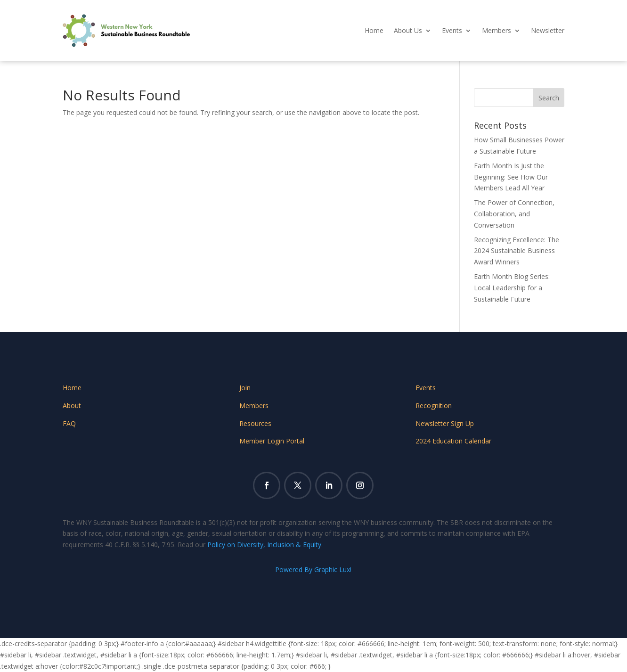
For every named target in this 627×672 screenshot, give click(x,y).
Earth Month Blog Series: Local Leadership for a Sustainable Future (512, 288)
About (72, 406)
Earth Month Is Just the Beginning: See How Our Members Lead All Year (511, 177)
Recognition (434, 406)
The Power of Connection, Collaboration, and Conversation (514, 214)
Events (452, 30)
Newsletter (548, 30)
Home (374, 30)
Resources (255, 423)
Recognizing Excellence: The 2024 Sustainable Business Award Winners (517, 251)
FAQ (69, 423)
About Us (408, 30)
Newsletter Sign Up (445, 423)
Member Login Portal (272, 441)
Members (497, 30)
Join (245, 388)
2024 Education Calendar (453, 441)
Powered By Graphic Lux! (313, 570)
